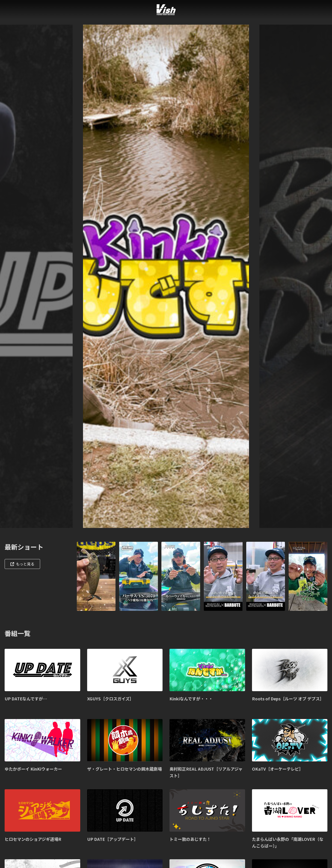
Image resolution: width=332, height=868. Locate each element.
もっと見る (22, 564)
